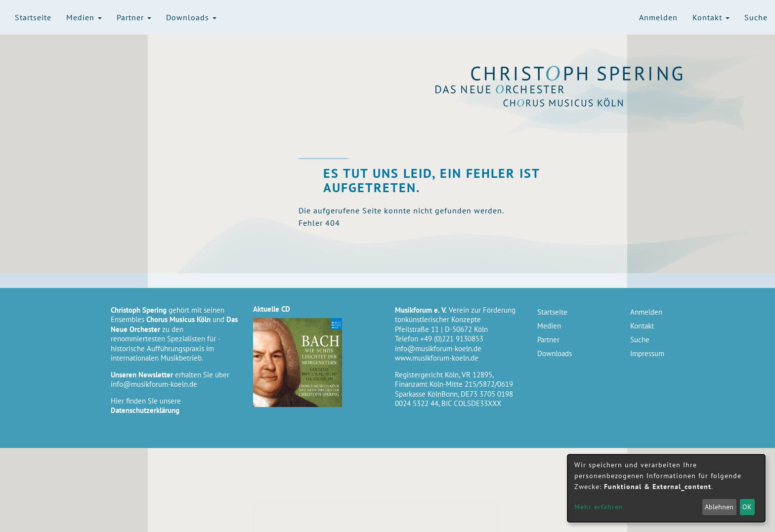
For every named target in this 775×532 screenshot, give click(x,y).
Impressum (647, 353)
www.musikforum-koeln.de (437, 358)
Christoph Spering (577, 73)
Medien (84, 17)
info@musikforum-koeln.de (154, 384)
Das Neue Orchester (577, 89)
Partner (134, 17)
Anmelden (658, 17)
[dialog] (666, 488)
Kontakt (711, 17)
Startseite (33, 17)
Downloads (191, 17)
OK (747, 507)
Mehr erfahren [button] (599, 507)
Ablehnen (719, 507)
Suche (756, 17)
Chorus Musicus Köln (577, 102)
